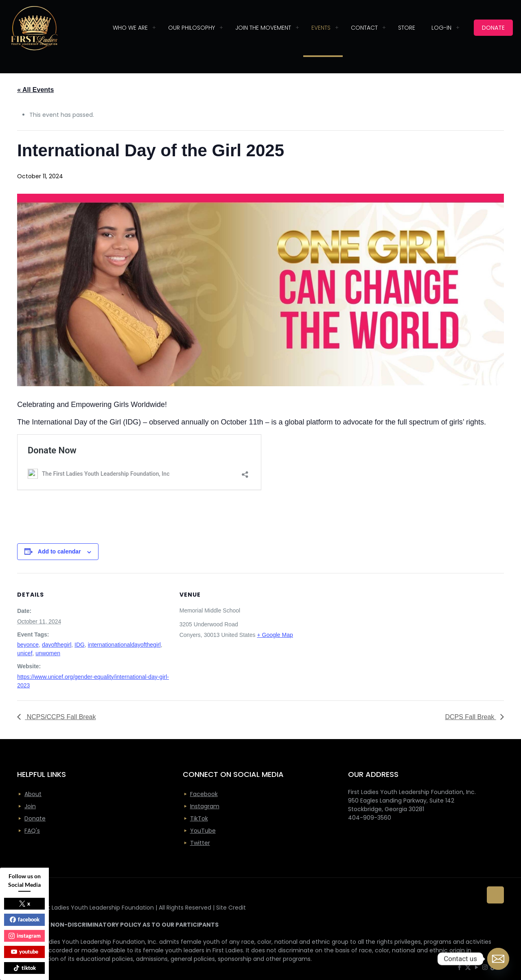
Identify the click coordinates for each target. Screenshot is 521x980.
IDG (80, 645)
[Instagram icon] (485, 967)
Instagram (205, 806)
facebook (25, 919)
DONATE (493, 28)
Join (30, 806)
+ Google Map (275, 635)
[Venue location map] (384, 629)
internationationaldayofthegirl (124, 645)
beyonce (28, 645)
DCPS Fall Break (470, 717)
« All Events (35, 90)
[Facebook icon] (459, 967)
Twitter (200, 843)
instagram (25, 936)
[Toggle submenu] (154, 28)
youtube (25, 952)
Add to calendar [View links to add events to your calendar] (59, 551)
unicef (25, 653)
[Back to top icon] (495, 895)
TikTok (199, 818)
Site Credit (231, 908)
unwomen (48, 653)
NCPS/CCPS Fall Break (60, 717)
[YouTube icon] (476, 967)
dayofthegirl (57, 645)
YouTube (203, 831)
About (33, 794)
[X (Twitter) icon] (468, 967)
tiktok (25, 968)
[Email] (498, 959)
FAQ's (32, 831)
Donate (35, 818)
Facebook (204, 794)
